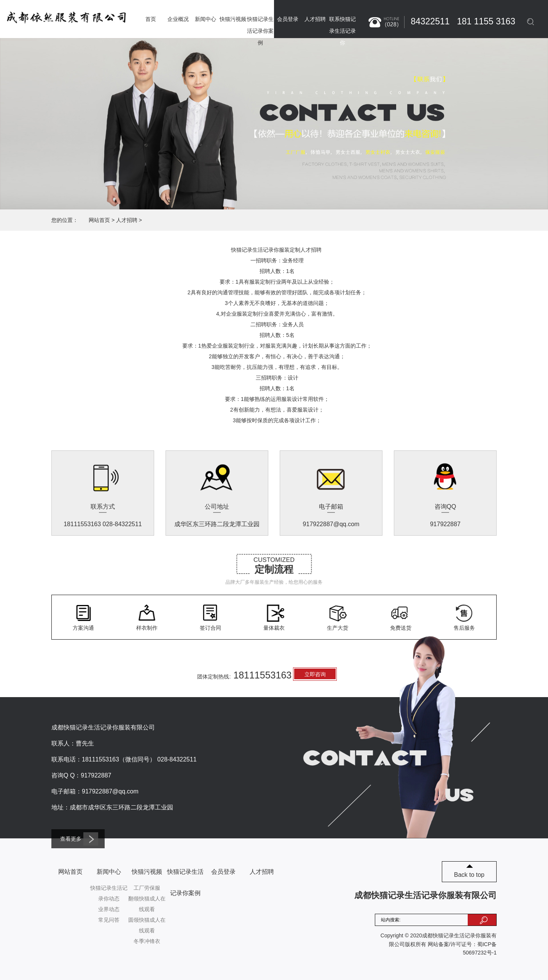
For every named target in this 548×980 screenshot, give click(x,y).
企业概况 (178, 19)
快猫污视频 (233, 19)
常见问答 (109, 920)
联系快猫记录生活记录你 (342, 31)
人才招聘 (315, 19)
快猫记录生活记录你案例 (260, 31)
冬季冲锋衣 (147, 941)
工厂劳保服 (147, 888)
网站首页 (99, 220)
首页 (151, 19)
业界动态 (109, 909)
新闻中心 (205, 19)
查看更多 (79, 839)
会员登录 (288, 19)
